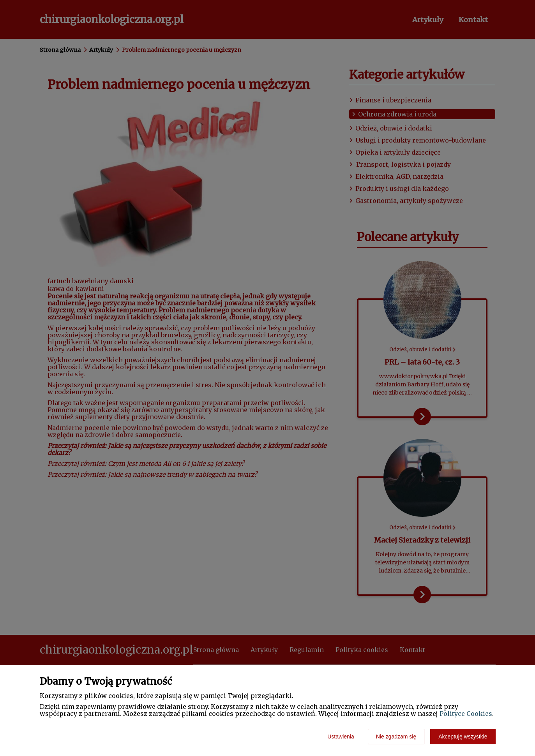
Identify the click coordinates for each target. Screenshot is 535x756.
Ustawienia (341, 737)
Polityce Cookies (466, 714)
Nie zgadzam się (396, 737)
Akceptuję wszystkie (463, 737)
